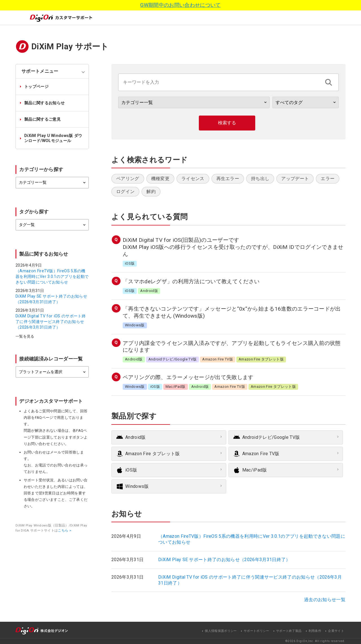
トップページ (36, 87)
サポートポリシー (257, 631)
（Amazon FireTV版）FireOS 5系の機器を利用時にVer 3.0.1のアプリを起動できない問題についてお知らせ (52, 276)
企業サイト (336, 631)
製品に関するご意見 (42, 119)
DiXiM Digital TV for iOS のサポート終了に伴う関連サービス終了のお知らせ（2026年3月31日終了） (51, 322)
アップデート (295, 179)
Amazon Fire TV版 (261, 454)
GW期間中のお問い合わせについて (180, 5)
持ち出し (260, 179)
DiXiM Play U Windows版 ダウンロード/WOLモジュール (53, 138)
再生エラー (228, 179)
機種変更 (160, 179)
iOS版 (131, 470)
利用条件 (315, 631)
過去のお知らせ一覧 (325, 600)
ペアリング (128, 179)
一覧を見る (25, 337)
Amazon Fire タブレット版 (153, 454)
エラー (328, 179)
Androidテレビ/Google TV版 (271, 437)
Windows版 (137, 486)
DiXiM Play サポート (70, 47)
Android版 (136, 437)
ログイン (125, 192)
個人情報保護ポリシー (221, 631)
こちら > (65, 530)
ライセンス (193, 179)
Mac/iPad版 (255, 470)
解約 (151, 192)
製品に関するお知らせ (44, 103)
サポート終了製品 (289, 631)
